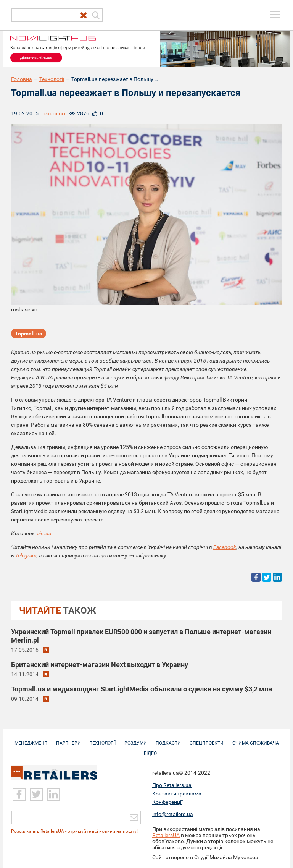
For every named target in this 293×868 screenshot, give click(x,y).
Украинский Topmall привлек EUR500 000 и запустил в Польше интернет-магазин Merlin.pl (141, 636)
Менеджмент (31, 739)
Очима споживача (256, 739)
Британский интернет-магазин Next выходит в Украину (100, 665)
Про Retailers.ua (172, 785)
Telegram (26, 555)
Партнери (68, 739)
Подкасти (168, 739)
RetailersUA (166, 835)
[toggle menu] (275, 15)
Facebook (225, 547)
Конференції (167, 802)
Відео (150, 750)
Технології (52, 79)
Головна (22, 79)
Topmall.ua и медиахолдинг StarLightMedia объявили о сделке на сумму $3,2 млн (142, 689)
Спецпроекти (207, 739)
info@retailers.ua (173, 814)
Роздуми (136, 739)
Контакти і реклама (177, 794)
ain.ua (44, 533)
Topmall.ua (29, 334)
